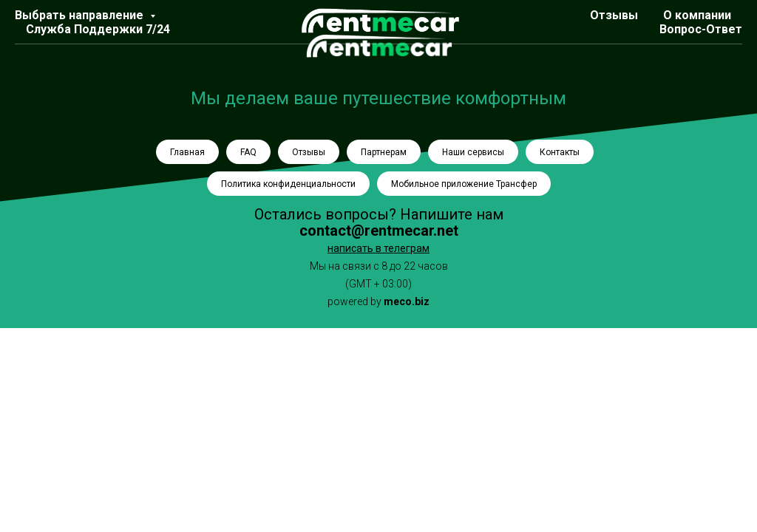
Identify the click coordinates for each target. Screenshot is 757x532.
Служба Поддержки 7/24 (98, 29)
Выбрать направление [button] (81, 15)
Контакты (560, 152)
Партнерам (384, 152)
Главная (187, 152)
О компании (697, 15)
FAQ (248, 152)
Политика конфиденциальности (288, 184)
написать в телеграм (378, 248)
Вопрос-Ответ (701, 29)
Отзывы (614, 15)
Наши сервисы (473, 152)
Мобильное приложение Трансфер (464, 184)
